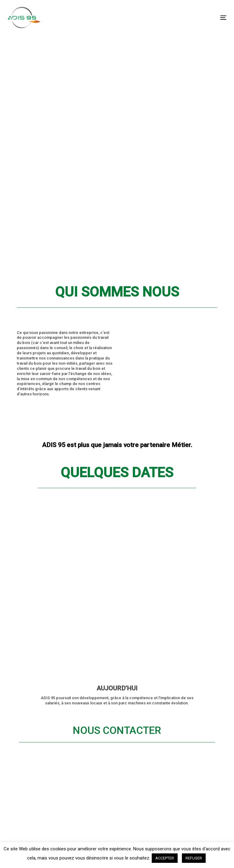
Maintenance (46, 675)
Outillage (40, 665)
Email (178, 744)
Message (181, 769)
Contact (39, 714)
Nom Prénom (186, 691)
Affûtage (41, 654)
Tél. (176, 719)
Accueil (38, 644)
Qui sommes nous (45, 700)
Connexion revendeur (43, 728)
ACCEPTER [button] (165, 858)
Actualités (42, 686)
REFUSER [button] (194, 858)
